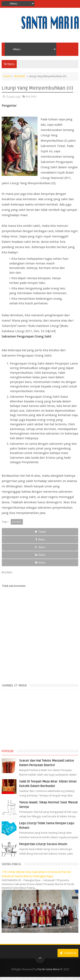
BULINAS (20, 76)
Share (40, 539)
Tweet (40, 532)
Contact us (68, 953)
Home (7, 76)
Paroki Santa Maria (49, 969)
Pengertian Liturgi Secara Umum (43, 844)
